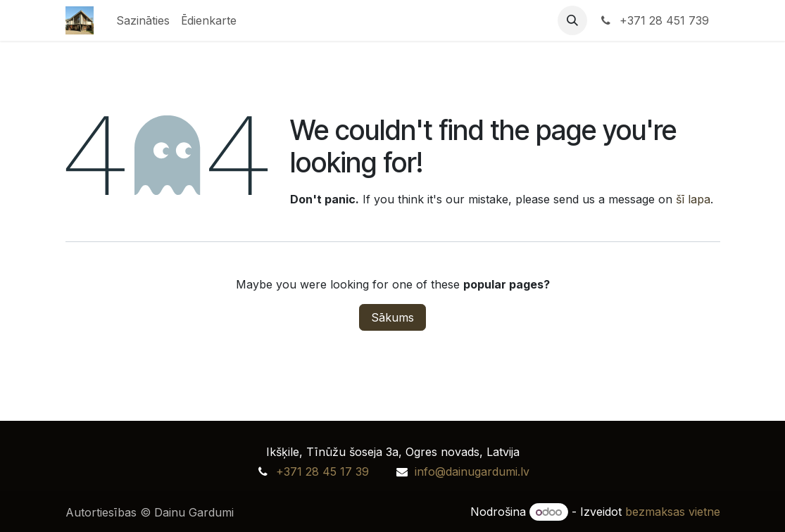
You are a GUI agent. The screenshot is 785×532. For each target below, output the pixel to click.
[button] (572, 20)
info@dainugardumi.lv (472, 471)
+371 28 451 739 (654, 20)
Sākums (392, 317)
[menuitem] (143, 20)
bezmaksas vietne (673, 512)
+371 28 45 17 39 (322, 471)
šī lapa (693, 199)
